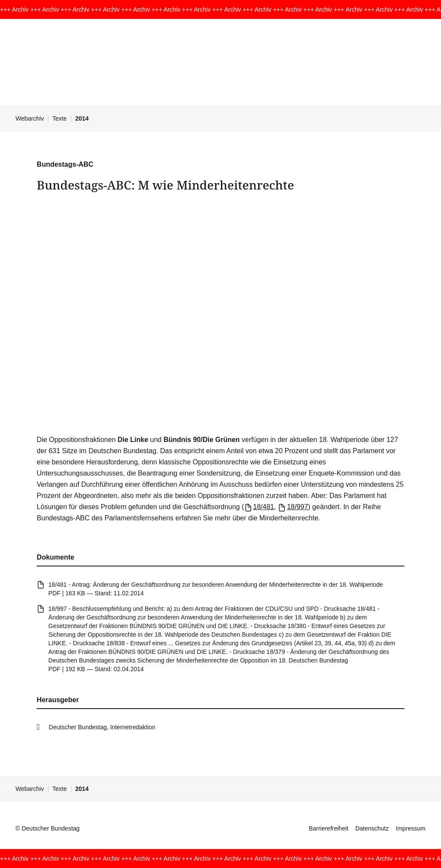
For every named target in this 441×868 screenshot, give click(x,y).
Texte (60, 118)
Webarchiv (30, 118)
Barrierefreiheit (329, 828)
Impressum (411, 828)
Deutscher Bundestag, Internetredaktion (102, 727)
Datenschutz (372, 828)
